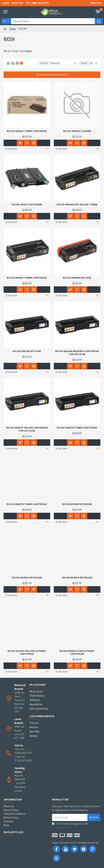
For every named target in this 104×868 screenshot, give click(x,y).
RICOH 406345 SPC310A (27, 351)
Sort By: (44, 63)
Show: (84, 63)
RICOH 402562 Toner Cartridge (27, 131)
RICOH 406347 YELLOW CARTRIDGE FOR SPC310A (27, 429)
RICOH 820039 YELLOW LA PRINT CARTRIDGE (27, 653)
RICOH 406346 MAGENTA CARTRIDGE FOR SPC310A (77, 353)
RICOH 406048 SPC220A (77, 278)
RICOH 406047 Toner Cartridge (27, 278)
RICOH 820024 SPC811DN (77, 578)
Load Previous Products (54, 75)
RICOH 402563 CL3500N (77, 131)
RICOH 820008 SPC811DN (77, 504)
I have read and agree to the (70, 826)
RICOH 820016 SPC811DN (27, 578)
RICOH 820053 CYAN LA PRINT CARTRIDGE (77, 653)
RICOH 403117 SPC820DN (27, 205)
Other (13, 29)
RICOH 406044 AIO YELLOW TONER (77, 205)
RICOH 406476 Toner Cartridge (77, 428)
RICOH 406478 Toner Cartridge (27, 504)
